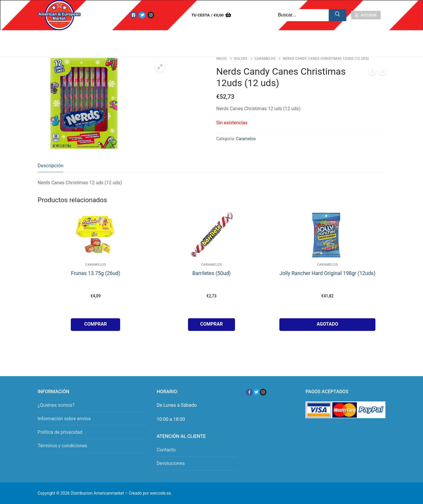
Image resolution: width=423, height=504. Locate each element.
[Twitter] (142, 15)
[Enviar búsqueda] (338, 15)
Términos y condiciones (62, 446)
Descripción (51, 165)
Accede (366, 15)
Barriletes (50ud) (211, 273)
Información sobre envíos (64, 419)
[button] (160, 67)
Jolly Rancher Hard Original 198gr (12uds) (327, 273)
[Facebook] (134, 15)
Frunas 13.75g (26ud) (95, 273)
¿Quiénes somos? (56, 405)
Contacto (166, 450)
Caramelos (265, 58)
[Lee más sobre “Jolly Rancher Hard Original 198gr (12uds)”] (327, 325)
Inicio (221, 58)
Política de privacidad (60, 432)
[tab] (51, 166)
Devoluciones (171, 463)
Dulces (241, 58)
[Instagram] (151, 15)
